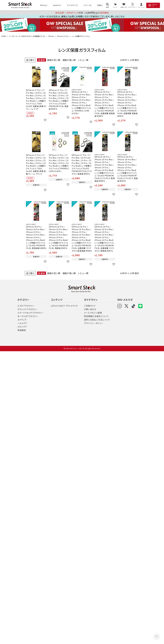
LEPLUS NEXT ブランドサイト (64, 306)
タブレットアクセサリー (28, 309)
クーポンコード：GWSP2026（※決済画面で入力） (27, 36)
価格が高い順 (69, 60)
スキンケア (22, 327)
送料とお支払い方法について (97, 320)
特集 (99, 5)
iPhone (42, 5)
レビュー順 (83, 60)
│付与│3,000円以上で (82, 13)
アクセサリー (71, 5)
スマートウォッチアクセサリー (31, 313)
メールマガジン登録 (93, 313)
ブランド (86, 5)
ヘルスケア (22, 323)
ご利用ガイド (90, 306)
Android (56, 5)
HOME (4, 36)
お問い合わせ (90, 309)
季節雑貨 (22, 330)
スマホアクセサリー (26, 306)
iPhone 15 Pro (63, 36)
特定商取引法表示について (96, 316)
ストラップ (22, 320)
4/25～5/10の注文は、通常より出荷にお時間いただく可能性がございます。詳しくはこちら (82, 16)
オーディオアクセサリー (28, 316)
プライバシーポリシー (94, 323)
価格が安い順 (54, 60)
